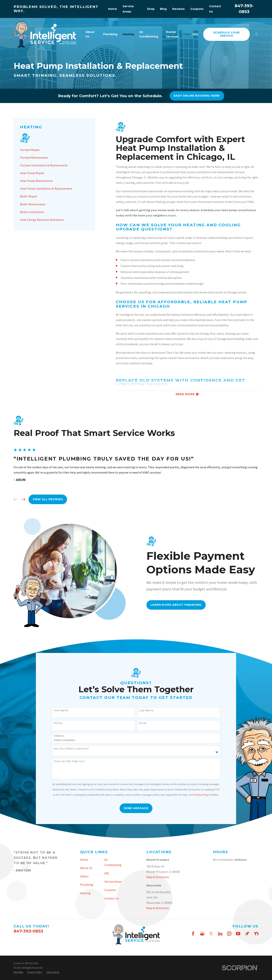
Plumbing (87, 885)
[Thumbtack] (247, 934)
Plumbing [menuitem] (110, 34)
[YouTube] (238, 934)
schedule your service (226, 34)
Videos (84, 876)
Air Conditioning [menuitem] (149, 34)
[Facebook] (193, 934)
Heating (85, 893)
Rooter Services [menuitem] (172, 34)
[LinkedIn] (220, 934)
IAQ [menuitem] (195, 34)
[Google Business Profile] (202, 934)
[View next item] (17, 499)
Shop (151, 9)
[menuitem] (54, 150)
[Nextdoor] (256, 934)
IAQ (107, 873)
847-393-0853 (28, 931)
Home (112, 9)
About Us (86, 868)
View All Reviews (42, 499)
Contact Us (112, 898)
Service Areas (113, 882)
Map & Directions (158, 877)
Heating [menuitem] (128, 34)
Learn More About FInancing (182, 605)
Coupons (197, 9)
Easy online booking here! (197, 96)
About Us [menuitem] (90, 34)
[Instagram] (229, 934)
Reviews (178, 9)
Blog (163, 9)
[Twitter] (211, 934)
